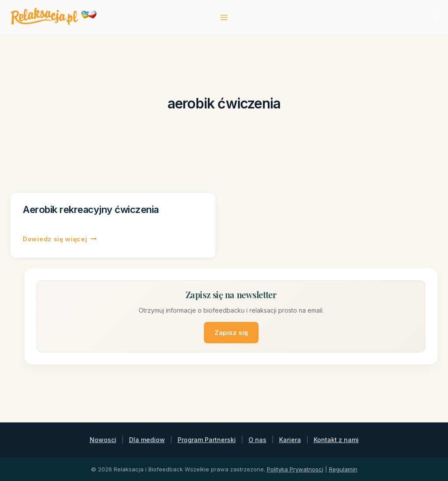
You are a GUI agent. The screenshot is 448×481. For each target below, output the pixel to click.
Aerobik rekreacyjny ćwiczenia (91, 209)
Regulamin (343, 469)
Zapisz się (231, 333)
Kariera (290, 440)
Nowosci (103, 440)
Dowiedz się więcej (60, 239)
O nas (257, 440)
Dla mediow (147, 440)
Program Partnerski (207, 440)
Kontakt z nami (336, 440)
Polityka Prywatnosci (295, 469)
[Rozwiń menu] (224, 17)
